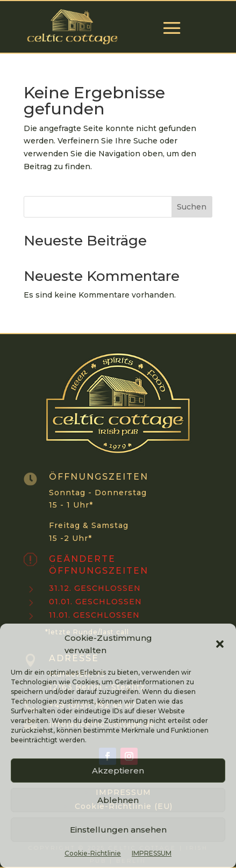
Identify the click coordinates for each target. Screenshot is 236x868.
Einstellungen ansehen (118, 830)
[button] (220, 644)
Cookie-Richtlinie (93, 853)
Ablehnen (118, 800)
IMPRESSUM (152, 853)
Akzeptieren (118, 771)
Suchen (192, 207)
